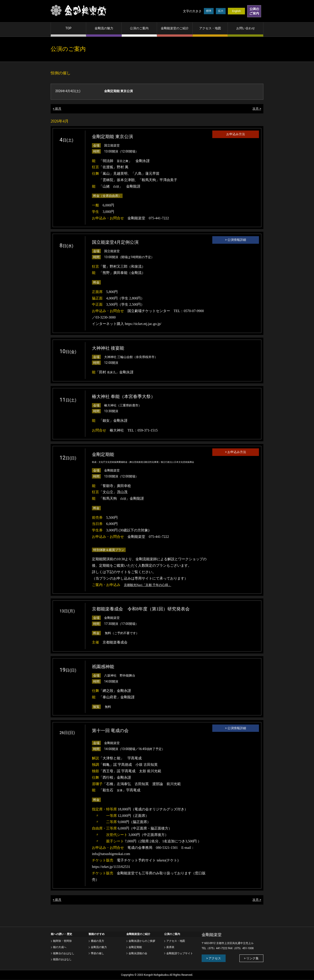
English (236, 11)
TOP (69, 28)
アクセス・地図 (210, 28)
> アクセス (213, 958)
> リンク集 (252, 958)
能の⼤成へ (60, 947)
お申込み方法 (236, 134)
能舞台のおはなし (64, 953)
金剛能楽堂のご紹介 (175, 28)
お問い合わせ (246, 28)
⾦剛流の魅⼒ (99, 947)
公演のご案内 (139, 28)
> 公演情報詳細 (236, 240)
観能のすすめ (96, 934)
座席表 (170, 947)
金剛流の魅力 (104, 28)
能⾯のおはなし (62, 959)
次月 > (257, 109)
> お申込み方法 (236, 452)
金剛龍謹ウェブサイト (179, 953)
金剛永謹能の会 (138, 953)
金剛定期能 (135, 947)
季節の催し (97, 953)
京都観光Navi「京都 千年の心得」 (148, 585)
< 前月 (57, 109)
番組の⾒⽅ (97, 941)
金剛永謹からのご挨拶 (142, 941)
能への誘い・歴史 (61, 934)
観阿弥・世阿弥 (62, 941)
